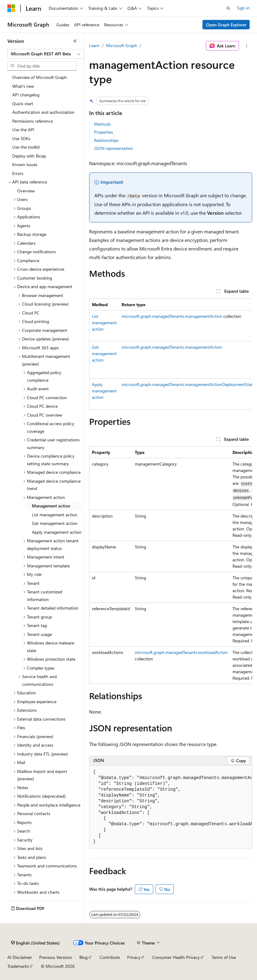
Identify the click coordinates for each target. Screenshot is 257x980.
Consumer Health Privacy (176, 957)
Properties (104, 132)
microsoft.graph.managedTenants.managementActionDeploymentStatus (189, 384)
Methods (102, 124)
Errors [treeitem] (18, 173)
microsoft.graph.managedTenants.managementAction (172, 316)
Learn (94, 45)
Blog (83, 957)
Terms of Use (224, 957)
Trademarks (18, 966)
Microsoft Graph (121, 45)
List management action (104, 323)
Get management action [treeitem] (55, 523)
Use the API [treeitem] (23, 130)
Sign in (243, 8)
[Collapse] (75, 41)
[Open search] (228, 8)
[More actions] (247, 46)
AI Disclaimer (20, 957)
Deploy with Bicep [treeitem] (29, 156)
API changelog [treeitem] (26, 95)
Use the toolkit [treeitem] (26, 147)
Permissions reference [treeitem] (32, 121)
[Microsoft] (11, 8)
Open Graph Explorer (226, 25)
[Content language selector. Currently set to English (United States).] (35, 943)
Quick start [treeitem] (23, 104)
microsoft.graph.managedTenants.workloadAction (181, 652)
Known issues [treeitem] (25, 164)
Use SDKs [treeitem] (21, 138)
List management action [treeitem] (55, 515)
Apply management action (104, 391)
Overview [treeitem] (26, 191)
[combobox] (46, 54)
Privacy (134, 957)
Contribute (110, 957)
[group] (171, 354)
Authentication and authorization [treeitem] (43, 112)
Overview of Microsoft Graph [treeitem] (40, 77)
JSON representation (113, 148)
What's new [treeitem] (23, 86)
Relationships (106, 140)
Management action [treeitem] (51, 506)
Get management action (104, 353)
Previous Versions (56, 957)
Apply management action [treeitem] (57, 532)
